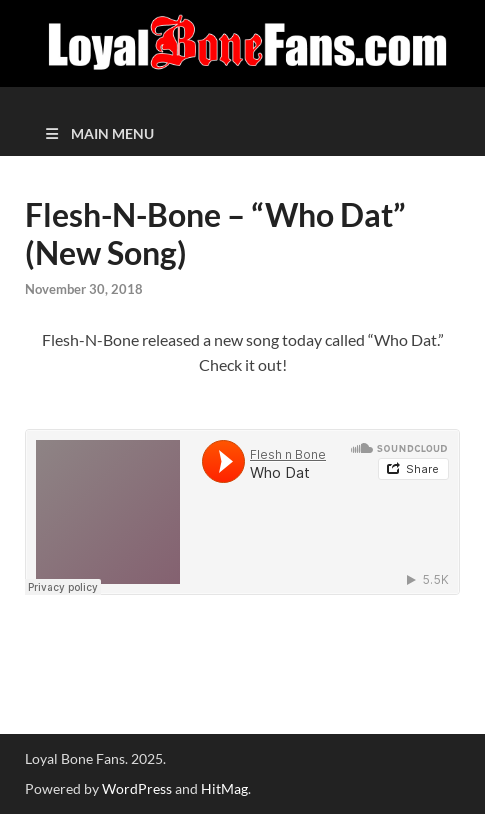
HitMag (224, 788)
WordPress (137, 788)
